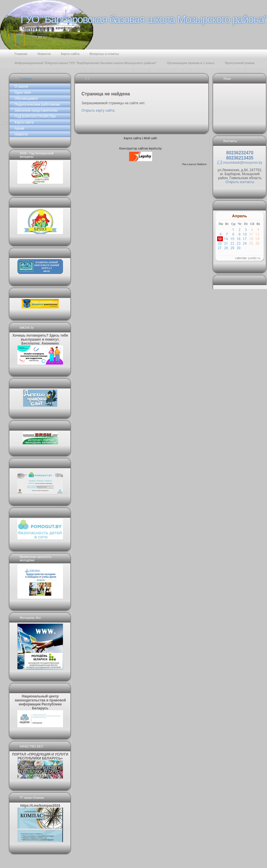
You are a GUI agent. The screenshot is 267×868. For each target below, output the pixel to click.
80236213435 (240, 158)
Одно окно (23, 93)
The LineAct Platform (194, 164)
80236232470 (240, 153)
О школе (21, 87)
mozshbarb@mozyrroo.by (243, 163)
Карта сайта (24, 122)
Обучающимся (26, 99)
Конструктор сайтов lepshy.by (140, 148)
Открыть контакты (240, 182)
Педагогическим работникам (37, 105)
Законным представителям (36, 110)
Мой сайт (150, 138)
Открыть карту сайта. (98, 110)
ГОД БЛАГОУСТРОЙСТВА (35, 116)
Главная (26, 79)
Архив (19, 128)
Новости (21, 134)
